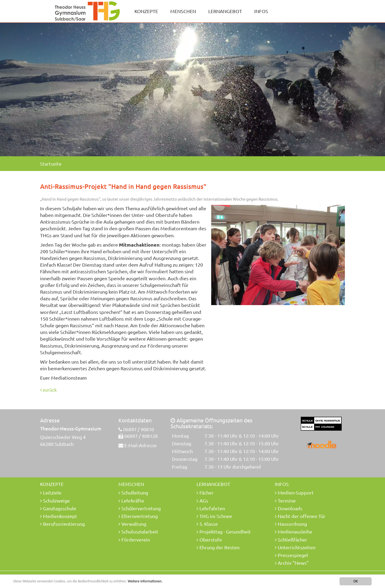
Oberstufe (211, 540)
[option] (192, 89)
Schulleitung (135, 492)
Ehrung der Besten (220, 547)
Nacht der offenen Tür (302, 516)
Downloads (290, 508)
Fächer (207, 492)
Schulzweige (56, 501)
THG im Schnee (216, 516)
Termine (287, 501)
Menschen (183, 11)
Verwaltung (134, 524)
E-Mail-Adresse (140, 445)
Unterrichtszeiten (297, 547)
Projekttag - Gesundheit (225, 531)
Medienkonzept (60, 516)
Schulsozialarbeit (140, 531)
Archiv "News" (293, 563)
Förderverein (136, 540)
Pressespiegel (293, 555)
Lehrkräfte (133, 501)
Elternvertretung (140, 516)
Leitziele (52, 492)
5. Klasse (209, 524)
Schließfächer (292, 540)
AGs (204, 501)
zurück (48, 390)
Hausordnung (292, 524)
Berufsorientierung (64, 524)
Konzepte (146, 11)
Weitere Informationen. (145, 581)
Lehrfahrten (212, 508)
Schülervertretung (141, 508)
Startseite (51, 164)
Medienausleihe (295, 531)
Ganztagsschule (60, 508)
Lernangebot (225, 11)
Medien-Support (296, 492)
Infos (261, 11)
